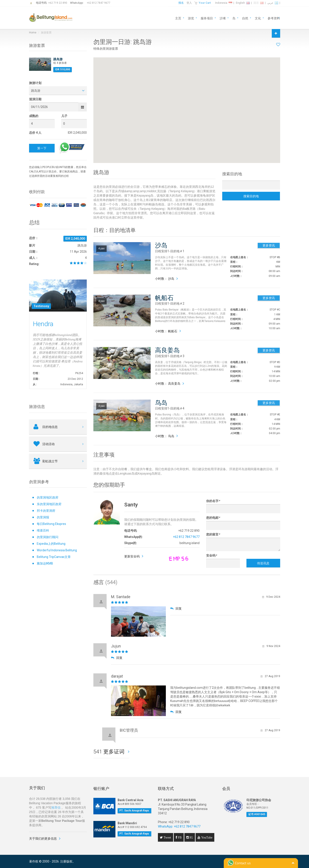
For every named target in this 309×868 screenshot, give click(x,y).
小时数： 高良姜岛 (168, 384)
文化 (258, 18)
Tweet (167, 837)
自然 (245, 18)
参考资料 (274, 18)
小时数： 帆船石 (166, 331)
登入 (189, 3)
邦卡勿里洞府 (46, 511)
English (243, 3)
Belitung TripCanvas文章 (54, 557)
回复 (176, 609)
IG (191, 837)
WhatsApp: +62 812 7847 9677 (179, 826)
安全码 (211, 556)
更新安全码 (132, 556)
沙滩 (223, 18)
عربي (273, 3)
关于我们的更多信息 (43, 839)
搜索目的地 (251, 196)
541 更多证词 (110, 752)
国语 (259, 3)
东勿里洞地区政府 (49, 504)
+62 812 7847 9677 (99, 3)
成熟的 (34, 116)
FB (179, 837)
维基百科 (43, 530)
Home (33, 33)
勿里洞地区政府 (48, 497)
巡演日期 (35, 99)
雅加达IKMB (45, 563)
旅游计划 (35, 83)
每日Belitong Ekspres (51, 524)
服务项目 (207, 18)
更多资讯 (269, 245)
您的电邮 (213, 518)
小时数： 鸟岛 (165, 436)
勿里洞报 (43, 517)
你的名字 (213, 501)
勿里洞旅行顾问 (48, 537)
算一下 (42, 148)
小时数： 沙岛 (165, 279)
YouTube (206, 837)
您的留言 (213, 534)
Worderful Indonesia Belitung (57, 550)
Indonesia (224, 3)
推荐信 (56, 808)
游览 (191, 18)
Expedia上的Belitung (51, 544)
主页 (178, 18)
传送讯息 (263, 563)
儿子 (64, 116)
